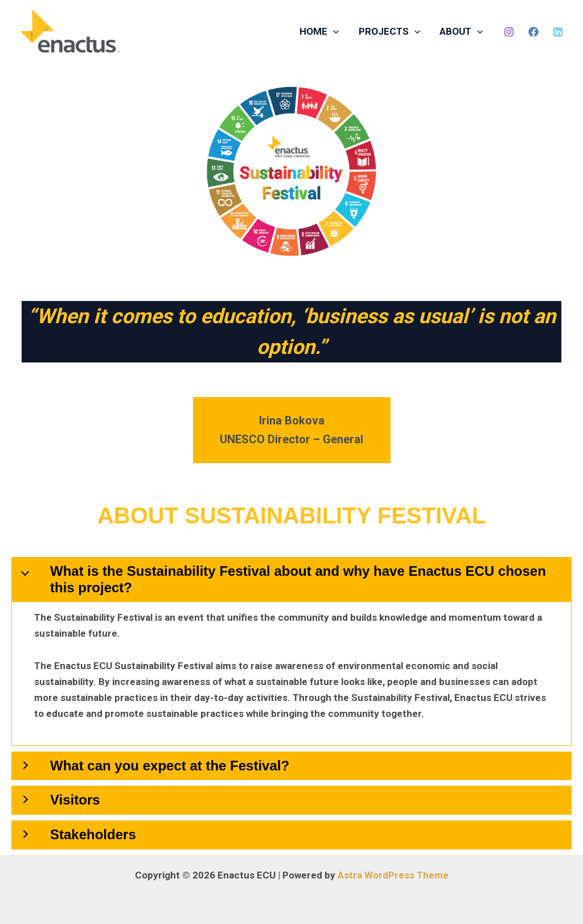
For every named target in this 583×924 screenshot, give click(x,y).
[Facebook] (533, 32)
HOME (319, 32)
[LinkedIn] (558, 32)
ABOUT (461, 32)
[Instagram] (509, 32)
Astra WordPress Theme (393, 875)
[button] (333, 32)
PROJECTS (389, 32)
